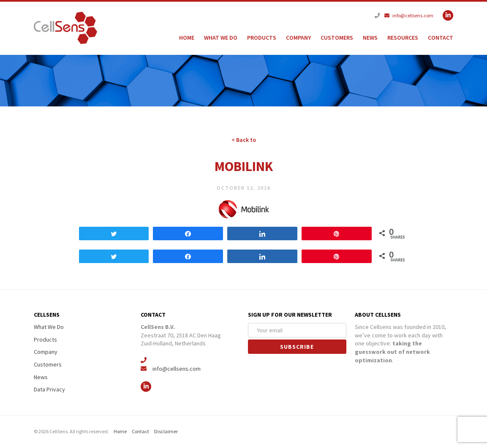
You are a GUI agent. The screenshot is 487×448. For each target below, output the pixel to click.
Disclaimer (166, 431)
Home (187, 38)
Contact (441, 38)
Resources (403, 38)
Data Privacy (49, 389)
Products (262, 38)
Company (298, 38)
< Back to (244, 140)
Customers (337, 38)
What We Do (221, 38)
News (370, 38)
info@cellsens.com (409, 15)
